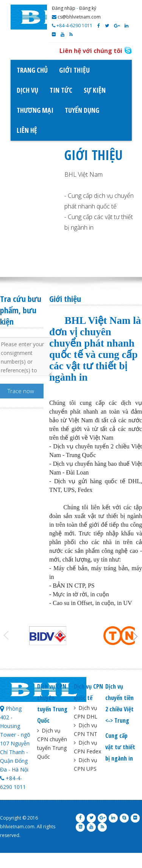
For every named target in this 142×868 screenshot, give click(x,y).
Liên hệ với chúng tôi (91, 51)
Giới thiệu (74, 70)
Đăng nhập (64, 8)
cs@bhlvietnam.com (76, 17)
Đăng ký (88, 8)
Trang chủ (32, 70)
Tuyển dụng (82, 110)
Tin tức (61, 90)
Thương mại (35, 110)
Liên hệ (27, 130)
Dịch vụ (27, 90)
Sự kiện (95, 90)
